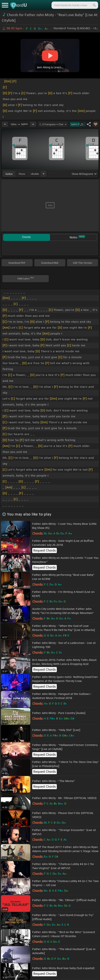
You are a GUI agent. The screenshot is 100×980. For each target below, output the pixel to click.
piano (22, 174)
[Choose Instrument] (44, 174)
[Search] (94, 5)
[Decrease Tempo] (5, 124)
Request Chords (44, 550)
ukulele (35, 174)
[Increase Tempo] (33, 124)
